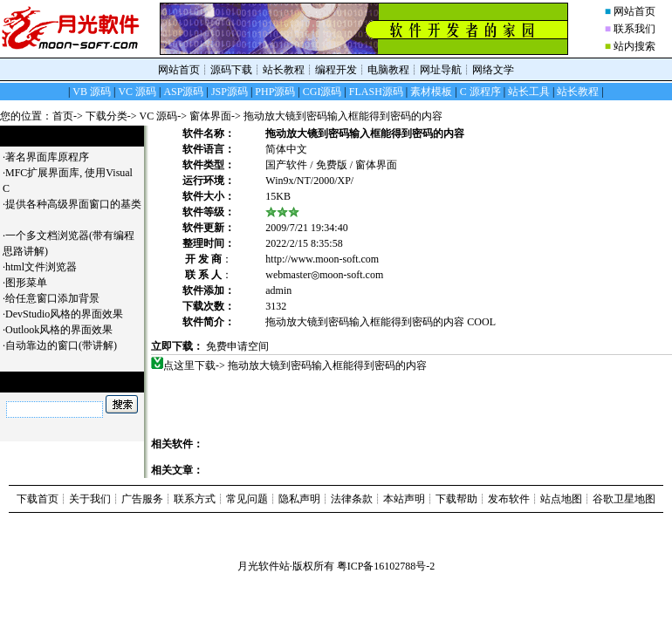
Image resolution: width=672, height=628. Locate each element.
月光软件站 (264, 566)
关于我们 (90, 499)
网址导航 (441, 70)
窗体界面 (210, 116)
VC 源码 (159, 116)
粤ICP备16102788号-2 (386, 566)
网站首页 (634, 11)
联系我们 (634, 29)
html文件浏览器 (48, 267)
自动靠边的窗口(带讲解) (68, 345)
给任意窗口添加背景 (59, 298)
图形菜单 (33, 283)
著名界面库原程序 (54, 157)
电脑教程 (388, 70)
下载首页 (38, 499)
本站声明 (404, 499)
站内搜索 (634, 46)
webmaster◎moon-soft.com (324, 275)
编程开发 (336, 70)
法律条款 (352, 499)
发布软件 (509, 499)
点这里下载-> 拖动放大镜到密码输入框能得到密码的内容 (295, 365)
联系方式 (195, 499)
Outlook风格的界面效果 (65, 330)
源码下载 (231, 70)
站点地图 (561, 499)
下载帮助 (456, 499)
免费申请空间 (237, 346)
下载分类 (106, 116)
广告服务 (142, 499)
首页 (63, 116)
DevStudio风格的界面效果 (71, 314)
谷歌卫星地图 (624, 499)
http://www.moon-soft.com (322, 259)
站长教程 (284, 70)
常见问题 (247, 499)
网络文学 (493, 70)
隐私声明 (299, 499)
